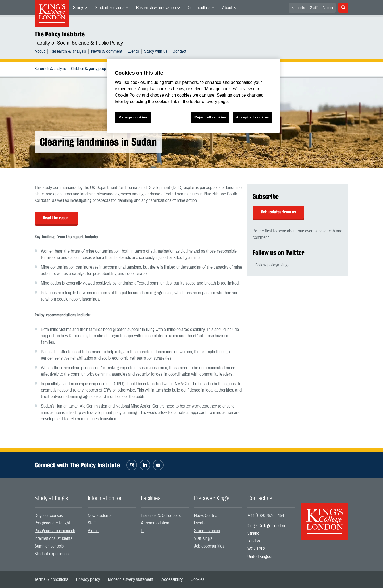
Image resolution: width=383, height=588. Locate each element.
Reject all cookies (210, 117)
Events (133, 51)
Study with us (156, 51)
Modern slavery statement (131, 579)
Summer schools (49, 546)
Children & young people (90, 69)
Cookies (197, 579)
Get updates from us (278, 212)
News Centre (206, 516)
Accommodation (155, 523)
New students (100, 516)
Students (298, 8)
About (227, 8)
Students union (207, 531)
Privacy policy (88, 579)
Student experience (52, 554)
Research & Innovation (156, 8)
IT (142, 531)
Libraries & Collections (161, 516)
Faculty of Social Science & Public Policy (79, 43)
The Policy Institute (60, 34)
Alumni (328, 8)
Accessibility (172, 579)
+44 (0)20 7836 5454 (266, 516)
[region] (193, 96)
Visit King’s (203, 538)
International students (53, 538)
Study (78, 8)
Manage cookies (133, 117)
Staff (314, 8)
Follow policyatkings (272, 265)
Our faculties (199, 8)
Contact (180, 51)
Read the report (56, 218)
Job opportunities (209, 546)
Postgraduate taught (52, 523)
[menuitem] (80, 8)
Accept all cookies (253, 117)
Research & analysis (68, 51)
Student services (110, 8)
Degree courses (49, 516)
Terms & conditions (51, 579)
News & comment (107, 51)
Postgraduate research (55, 531)
